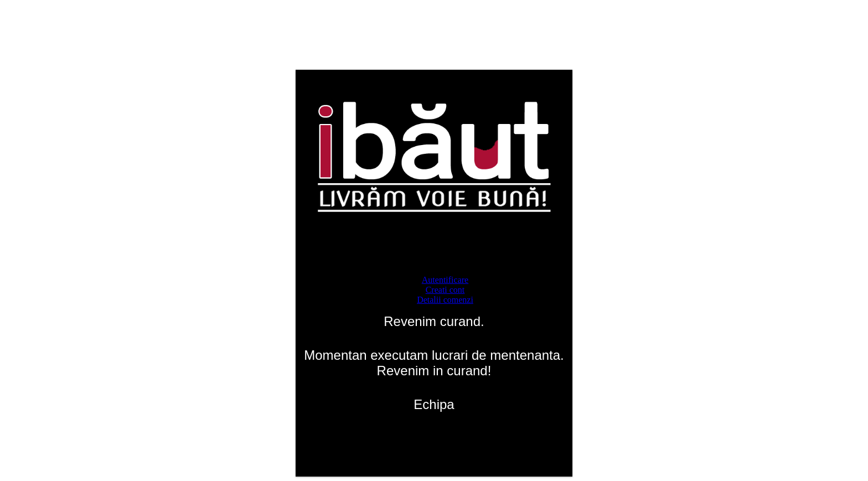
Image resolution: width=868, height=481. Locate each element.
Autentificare (445, 280)
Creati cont (445, 290)
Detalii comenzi (445, 300)
